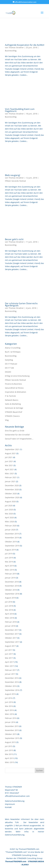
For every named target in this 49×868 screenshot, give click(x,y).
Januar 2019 (10, 578)
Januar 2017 (10, 674)
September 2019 (12, 546)
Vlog (7, 420)
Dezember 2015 (12, 726)
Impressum (10, 804)
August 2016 (10, 694)
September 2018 (12, 594)
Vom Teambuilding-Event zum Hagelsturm (20, 110)
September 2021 (12, 449)
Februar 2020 (11, 526)
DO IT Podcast (11, 364)
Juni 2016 (9, 702)
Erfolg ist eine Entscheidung (17, 376)
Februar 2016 (11, 718)
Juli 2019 (9, 554)
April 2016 (9, 710)
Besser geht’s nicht (14, 239)
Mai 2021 (9, 465)
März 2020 (10, 522)
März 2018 (10, 618)
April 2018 (9, 614)
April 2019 (9, 566)
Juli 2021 (9, 457)
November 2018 (12, 586)
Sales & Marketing (13, 404)
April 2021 (9, 469)
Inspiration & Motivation (16, 392)
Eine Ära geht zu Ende (15, 431)
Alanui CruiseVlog (13, 348)
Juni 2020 (9, 510)
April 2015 (9, 758)
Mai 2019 (9, 562)
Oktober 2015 (11, 734)
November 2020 (12, 489)
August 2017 (10, 646)
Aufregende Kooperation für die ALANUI (25, 45)
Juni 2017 (9, 654)
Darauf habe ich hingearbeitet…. (19, 439)
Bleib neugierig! (13, 175)
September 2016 (12, 690)
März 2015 (10, 762)
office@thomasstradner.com (17, 796)
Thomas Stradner (16, 47)
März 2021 (10, 473)
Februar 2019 (11, 574)
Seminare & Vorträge (14, 408)
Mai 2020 (9, 514)
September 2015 (12, 738)
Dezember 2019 (12, 534)
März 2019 (10, 570)
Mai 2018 (9, 610)
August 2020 (10, 501)
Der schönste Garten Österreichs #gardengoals (21, 304)
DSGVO (8, 372)
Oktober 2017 (11, 638)
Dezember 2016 (12, 678)
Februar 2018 (11, 622)
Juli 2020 (9, 506)
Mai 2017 (9, 658)
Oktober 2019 (11, 542)
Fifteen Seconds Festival (15, 181)
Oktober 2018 (11, 590)
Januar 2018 (10, 626)
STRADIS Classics (12, 416)
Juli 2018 (9, 602)
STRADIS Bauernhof (14, 412)
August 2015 (10, 742)
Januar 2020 (10, 530)
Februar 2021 (11, 477)
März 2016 (10, 714)
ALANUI (25, 865)
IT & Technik (10, 396)
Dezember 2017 (12, 630)
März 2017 (10, 666)
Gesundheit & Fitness (14, 388)
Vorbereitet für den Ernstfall (17, 435)
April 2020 (9, 518)
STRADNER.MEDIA (36, 861)
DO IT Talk (9, 368)
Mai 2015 (9, 754)
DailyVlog (9, 360)
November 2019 (12, 538)
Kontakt (8, 807)
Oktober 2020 (11, 494)
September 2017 (12, 642)
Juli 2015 (9, 746)
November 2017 (12, 634)
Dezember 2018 (12, 582)
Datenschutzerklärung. (15, 835)
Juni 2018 (9, 606)
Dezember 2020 (12, 485)
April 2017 (9, 662)
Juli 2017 (9, 650)
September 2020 (12, 497)
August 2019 (10, 550)
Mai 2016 (9, 706)
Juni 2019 (9, 558)
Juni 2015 (9, 750)
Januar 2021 (10, 481)
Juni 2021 (9, 461)
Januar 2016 (10, 722)
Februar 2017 (11, 670)
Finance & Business (13, 384)
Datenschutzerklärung (15, 801)
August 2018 (10, 598)
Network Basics (12, 400)
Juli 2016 (9, 698)
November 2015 (12, 730)
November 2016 (12, 682)
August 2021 (10, 453)
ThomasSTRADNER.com (16, 861)
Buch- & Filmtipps (13, 352)
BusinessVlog (11, 51)
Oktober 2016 (11, 686)
